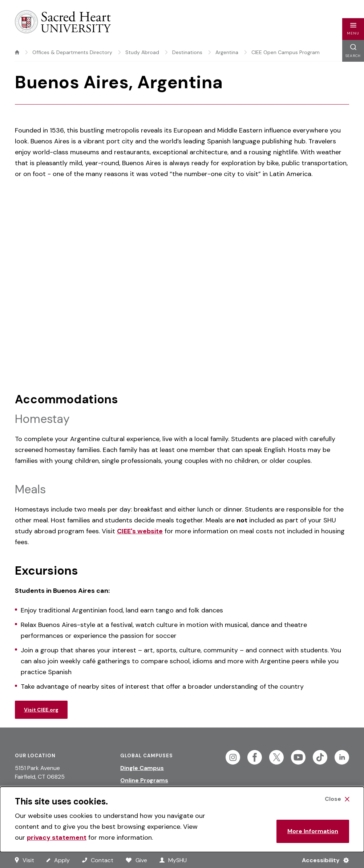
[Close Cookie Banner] (337, 799)
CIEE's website (140, 531)
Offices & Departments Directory (72, 52)
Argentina (227, 52)
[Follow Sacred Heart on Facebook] (255, 757)
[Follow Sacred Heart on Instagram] (233, 757)
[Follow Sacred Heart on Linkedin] (342, 757)
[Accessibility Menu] (322, 860)
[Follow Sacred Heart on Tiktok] (320, 757)
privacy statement (57, 838)
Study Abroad (142, 52)
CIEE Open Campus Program (286, 52)
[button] (353, 29)
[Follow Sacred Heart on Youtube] (298, 757)
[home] (17, 52)
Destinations (187, 52)
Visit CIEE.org (41, 710)
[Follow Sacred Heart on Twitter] (276, 757)
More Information (313, 831)
